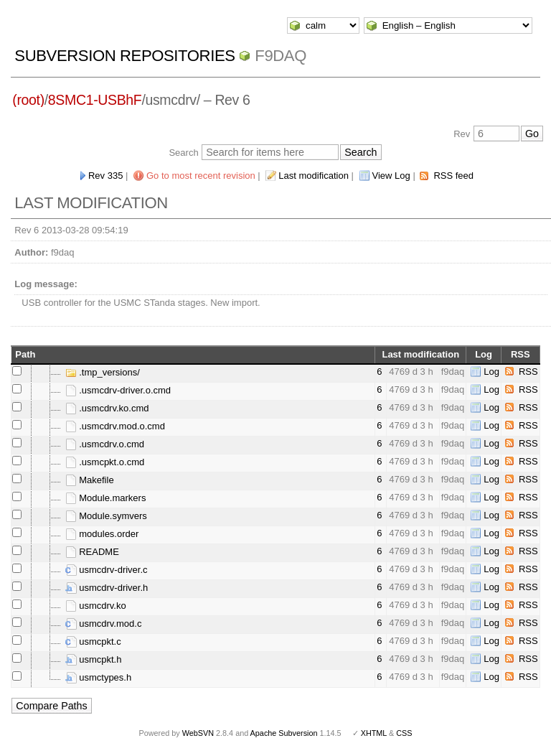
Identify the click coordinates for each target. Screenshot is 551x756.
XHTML (374, 733)
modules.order (102, 534)
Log (491, 372)
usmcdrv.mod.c (104, 624)
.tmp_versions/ (103, 372)
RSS (528, 372)
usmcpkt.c (93, 641)
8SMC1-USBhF (95, 100)
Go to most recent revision (201, 176)
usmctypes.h (99, 677)
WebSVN (198, 733)
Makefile (90, 480)
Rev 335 (105, 176)
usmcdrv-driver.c (107, 570)
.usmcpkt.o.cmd (105, 462)
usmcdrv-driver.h (107, 588)
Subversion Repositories (124, 56)
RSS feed (453, 176)
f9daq (281, 56)
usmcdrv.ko (96, 606)
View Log (391, 176)
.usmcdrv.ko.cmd (107, 408)
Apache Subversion (284, 733)
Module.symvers (106, 516)
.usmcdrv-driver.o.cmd (118, 390)
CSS (404, 733)
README (92, 552)
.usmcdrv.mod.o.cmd (115, 426)
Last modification (314, 176)
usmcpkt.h (94, 659)
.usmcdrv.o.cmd (105, 444)
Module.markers (106, 498)
